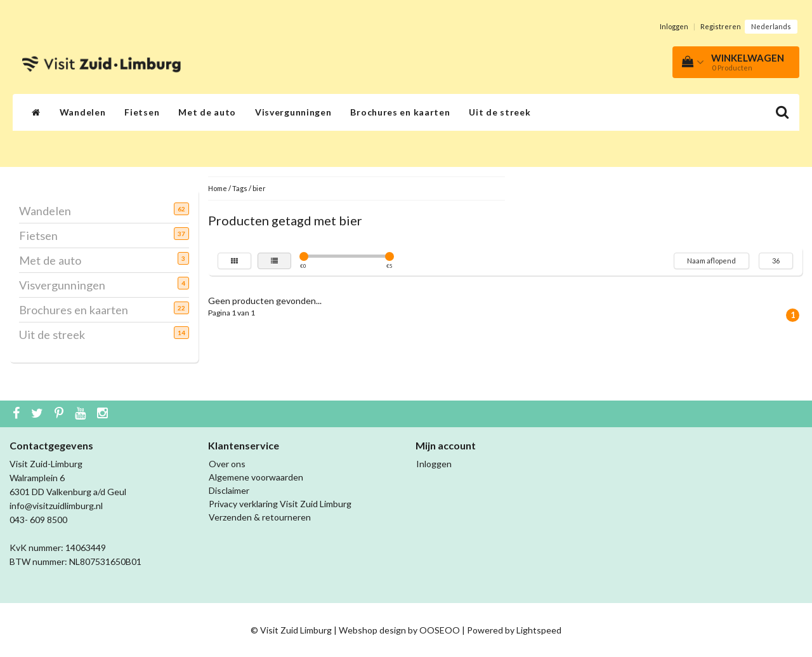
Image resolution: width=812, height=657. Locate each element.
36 (776, 261)
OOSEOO (440, 630)
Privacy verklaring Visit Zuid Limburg (280, 504)
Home (218, 188)
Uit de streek (500, 112)
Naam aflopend (711, 261)
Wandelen (83, 112)
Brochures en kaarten (400, 112)
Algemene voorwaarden (256, 477)
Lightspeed (539, 630)
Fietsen (142, 112)
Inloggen (674, 26)
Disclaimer (229, 490)
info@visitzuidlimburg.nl (56, 506)
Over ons (227, 464)
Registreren (721, 26)
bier (259, 188)
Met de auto (207, 112)
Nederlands (771, 26)
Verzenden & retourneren (260, 517)
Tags (240, 188)
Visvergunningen (293, 112)
